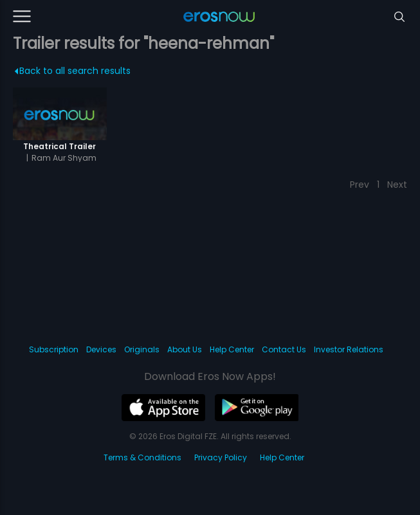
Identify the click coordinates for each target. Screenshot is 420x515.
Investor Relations (349, 349)
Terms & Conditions (142, 457)
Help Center (232, 349)
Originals (142, 349)
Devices (101, 349)
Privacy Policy (221, 457)
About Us (185, 349)
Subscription (54, 349)
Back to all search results (72, 71)
